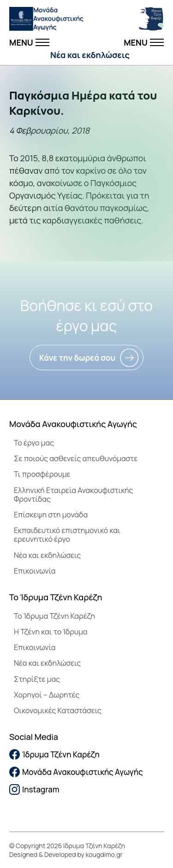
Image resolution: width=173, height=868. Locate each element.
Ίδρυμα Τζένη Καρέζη (54, 754)
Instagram (34, 789)
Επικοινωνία (35, 571)
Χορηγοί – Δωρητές (47, 695)
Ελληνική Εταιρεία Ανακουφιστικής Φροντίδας (73, 495)
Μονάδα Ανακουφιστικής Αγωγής (76, 772)
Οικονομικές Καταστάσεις (58, 710)
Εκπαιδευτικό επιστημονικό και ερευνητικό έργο (67, 535)
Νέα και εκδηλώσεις (90, 55)
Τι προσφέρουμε (42, 474)
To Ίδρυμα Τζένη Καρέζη (54, 616)
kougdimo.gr (104, 854)
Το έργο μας (34, 443)
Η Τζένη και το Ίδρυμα (51, 632)
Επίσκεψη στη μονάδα (51, 515)
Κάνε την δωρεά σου (77, 358)
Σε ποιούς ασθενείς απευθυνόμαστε (76, 458)
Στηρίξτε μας (37, 679)
